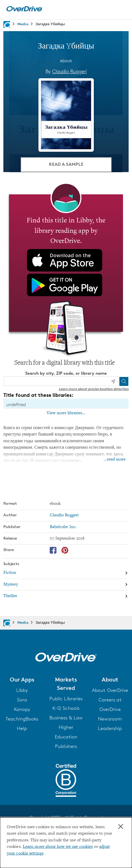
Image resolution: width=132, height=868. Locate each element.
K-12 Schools (66, 708)
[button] (22, 680)
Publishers (66, 746)
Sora (22, 700)
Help (22, 728)
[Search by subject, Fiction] (66, 573)
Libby (22, 690)
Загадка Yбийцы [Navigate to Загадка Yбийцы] (50, 24)
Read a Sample (66, 164)
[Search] (124, 381)
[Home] (24, 10)
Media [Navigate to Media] (23, 24)
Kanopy (22, 709)
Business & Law (66, 718)
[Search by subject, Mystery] (66, 585)
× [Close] (121, 826)
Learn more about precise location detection (94, 389)
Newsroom (110, 719)
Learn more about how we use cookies (58, 847)
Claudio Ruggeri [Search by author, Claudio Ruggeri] (69, 71)
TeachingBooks (22, 719)
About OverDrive (110, 690)
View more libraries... (66, 413)
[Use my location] (113, 381)
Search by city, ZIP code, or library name (66, 373)
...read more (115, 460)
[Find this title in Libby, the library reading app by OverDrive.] (66, 263)
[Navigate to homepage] (7, 24)
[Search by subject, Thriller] (66, 596)
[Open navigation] (122, 9)
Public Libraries (66, 699)
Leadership (110, 728)
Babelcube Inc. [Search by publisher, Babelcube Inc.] (63, 527)
